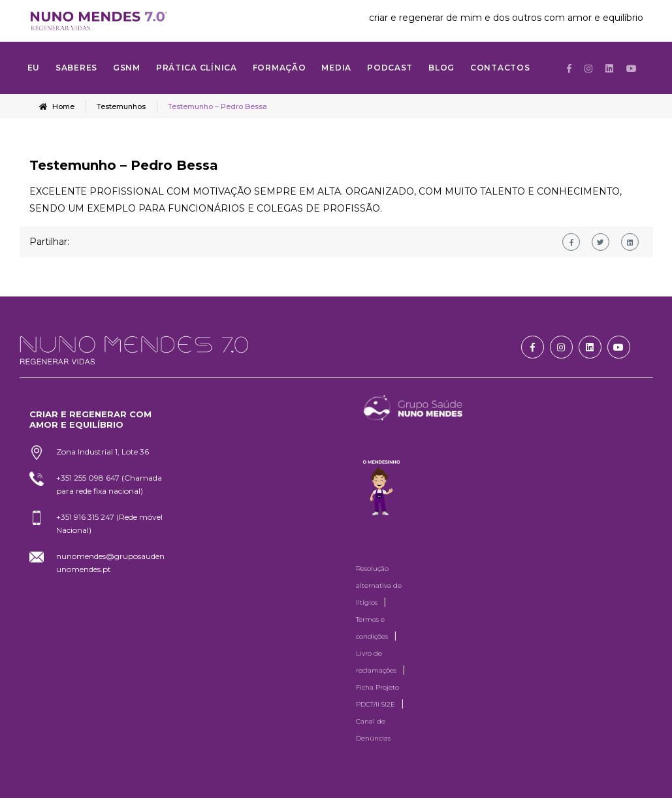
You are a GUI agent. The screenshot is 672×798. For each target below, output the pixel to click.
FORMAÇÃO (280, 68)
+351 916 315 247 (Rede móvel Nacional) (109, 523)
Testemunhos (121, 106)
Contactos (500, 68)
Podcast (390, 68)
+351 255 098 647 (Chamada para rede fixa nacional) (109, 484)
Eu (34, 68)
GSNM (127, 68)
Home (57, 106)
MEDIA (336, 68)
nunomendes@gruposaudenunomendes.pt (110, 563)
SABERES (76, 68)
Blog (441, 68)
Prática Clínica (197, 68)
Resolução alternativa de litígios (379, 585)
